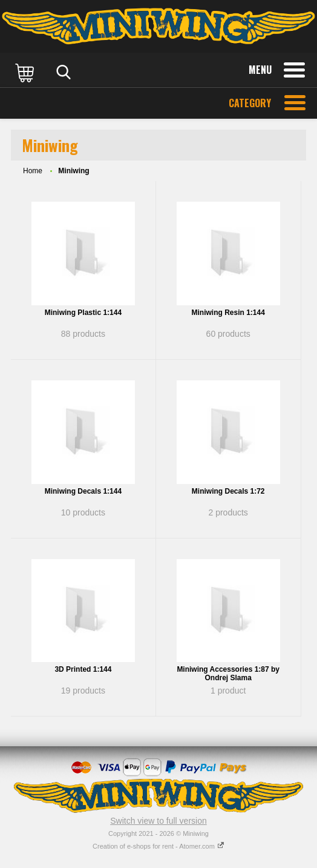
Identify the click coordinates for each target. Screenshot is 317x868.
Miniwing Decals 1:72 (228, 491)
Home (33, 171)
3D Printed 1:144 (83, 669)
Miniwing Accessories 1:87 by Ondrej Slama (228, 674)
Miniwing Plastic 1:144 (83, 313)
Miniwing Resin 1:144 (228, 313)
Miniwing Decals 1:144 (83, 491)
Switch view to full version (158, 821)
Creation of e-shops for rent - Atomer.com (158, 846)
